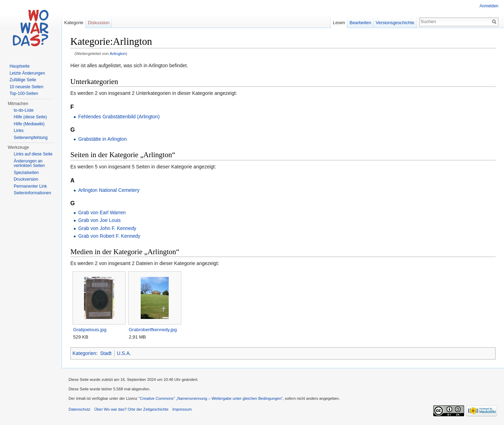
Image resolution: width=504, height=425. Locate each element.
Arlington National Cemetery (109, 190)
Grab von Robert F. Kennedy (109, 236)
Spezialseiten (26, 173)
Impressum (182, 409)
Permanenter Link (30, 186)
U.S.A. (124, 353)
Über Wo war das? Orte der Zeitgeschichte (131, 409)
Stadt (106, 353)
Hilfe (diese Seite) (30, 117)
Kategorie (74, 23)
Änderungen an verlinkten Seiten (29, 163)
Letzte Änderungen (27, 73)
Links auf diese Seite (33, 154)
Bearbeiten (360, 23)
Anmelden (489, 6)
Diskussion (99, 23)
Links (19, 131)
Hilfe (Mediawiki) (29, 124)
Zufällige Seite (23, 80)
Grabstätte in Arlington (102, 139)
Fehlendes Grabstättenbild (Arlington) (119, 117)
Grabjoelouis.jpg (90, 330)
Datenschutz (79, 409)
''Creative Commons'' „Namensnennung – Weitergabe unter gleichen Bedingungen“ (211, 398)
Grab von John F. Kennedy (107, 228)
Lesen (339, 23)
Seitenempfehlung (31, 138)
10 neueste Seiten (26, 87)
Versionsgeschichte (395, 23)
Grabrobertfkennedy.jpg (153, 330)
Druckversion (26, 179)
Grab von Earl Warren (102, 212)
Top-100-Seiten (24, 93)
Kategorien (84, 353)
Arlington (118, 53)
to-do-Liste (24, 110)
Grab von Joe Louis (99, 220)
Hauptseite (19, 66)
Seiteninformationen (32, 193)
